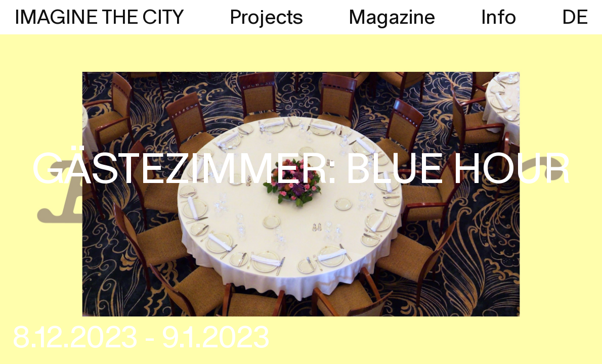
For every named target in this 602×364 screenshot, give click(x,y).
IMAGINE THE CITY (99, 18)
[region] (301, 182)
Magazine (392, 18)
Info (498, 18)
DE (575, 18)
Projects (266, 18)
